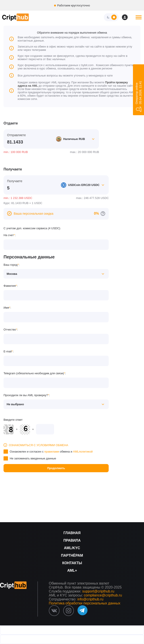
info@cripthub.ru (90, 599)
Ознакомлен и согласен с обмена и (51, 452)
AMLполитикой (83, 452)
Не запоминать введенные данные (33, 458)
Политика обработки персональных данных (85, 603)
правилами (52, 452)
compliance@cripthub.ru (103, 595)
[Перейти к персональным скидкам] (103, 214)
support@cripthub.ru (98, 591)
